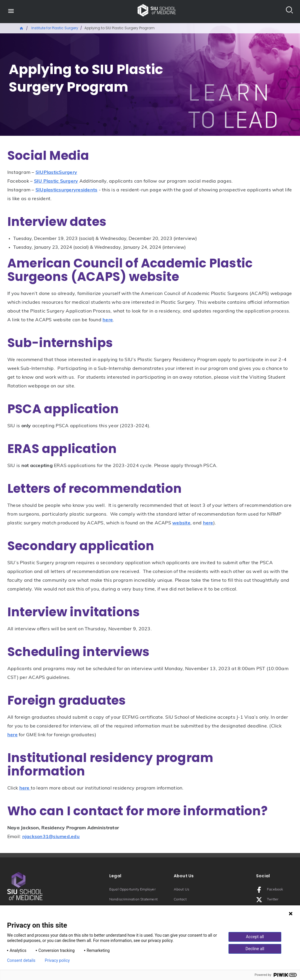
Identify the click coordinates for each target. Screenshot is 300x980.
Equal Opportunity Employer (132, 890)
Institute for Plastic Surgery (55, 28)
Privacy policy (57, 960)
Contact (180, 900)
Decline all (255, 949)
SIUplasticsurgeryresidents (67, 190)
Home (22, 28)
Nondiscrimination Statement (133, 900)
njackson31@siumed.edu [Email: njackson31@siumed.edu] (51, 837)
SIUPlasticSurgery (56, 173)
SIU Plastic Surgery (56, 181)
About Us (182, 890)
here (108, 320)
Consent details (21, 960)
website (181, 523)
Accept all (255, 937)
